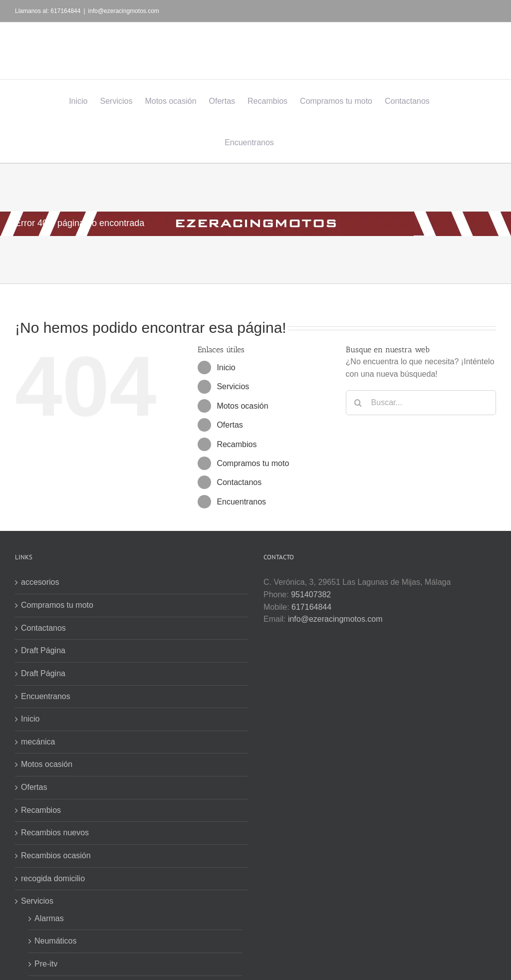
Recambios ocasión (56, 856)
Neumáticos (55, 941)
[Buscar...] (421, 403)
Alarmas (49, 918)
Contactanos (239, 482)
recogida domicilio (53, 878)
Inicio (226, 367)
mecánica (38, 742)
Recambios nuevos (55, 833)
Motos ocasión (242, 406)
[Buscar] (358, 403)
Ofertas (230, 425)
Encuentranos (241, 502)
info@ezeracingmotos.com (124, 11)
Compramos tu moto (253, 463)
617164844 (311, 607)
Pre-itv (46, 964)
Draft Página (43, 650)
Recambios (237, 444)
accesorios (40, 582)
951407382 (311, 595)
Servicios (233, 386)
